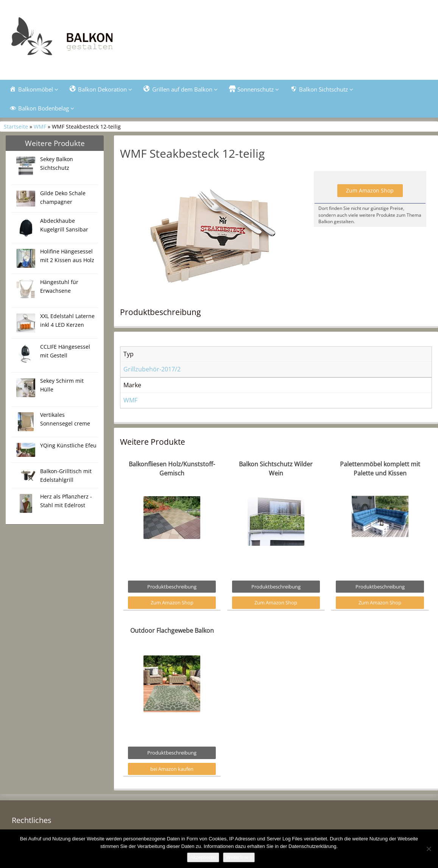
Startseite (16, 127)
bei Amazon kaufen (172, 769)
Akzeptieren (203, 857)
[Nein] (429, 849)
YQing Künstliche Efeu (68, 445)
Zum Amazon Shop (370, 190)
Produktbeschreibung (172, 587)
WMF (40, 127)
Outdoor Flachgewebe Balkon (172, 630)
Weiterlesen (239, 857)
